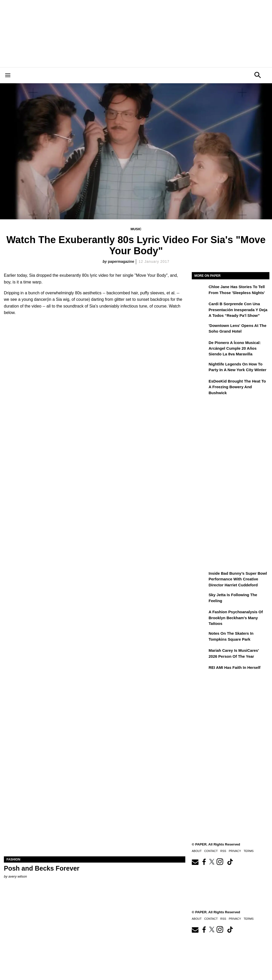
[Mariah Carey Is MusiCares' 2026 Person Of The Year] (200, 654)
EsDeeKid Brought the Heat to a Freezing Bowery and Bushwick (237, 387)
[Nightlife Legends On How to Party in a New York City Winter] (200, 368)
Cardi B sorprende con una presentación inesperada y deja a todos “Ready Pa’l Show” (238, 310)
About (197, 919)
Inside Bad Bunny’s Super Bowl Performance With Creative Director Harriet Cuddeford (238, 579)
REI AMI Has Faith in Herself (234, 667)
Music (136, 229)
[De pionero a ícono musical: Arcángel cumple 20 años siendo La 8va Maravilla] (200, 346)
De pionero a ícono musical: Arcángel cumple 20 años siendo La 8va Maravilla (235, 348)
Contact (211, 919)
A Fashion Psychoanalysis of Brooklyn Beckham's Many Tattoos (236, 618)
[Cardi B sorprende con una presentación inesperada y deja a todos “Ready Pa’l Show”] (200, 308)
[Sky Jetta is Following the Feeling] (200, 599)
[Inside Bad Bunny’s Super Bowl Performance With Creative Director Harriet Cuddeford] (200, 577)
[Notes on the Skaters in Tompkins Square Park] (200, 637)
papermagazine (121, 261)
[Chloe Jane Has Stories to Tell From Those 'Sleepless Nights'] (200, 290)
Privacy (235, 919)
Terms (249, 919)
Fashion (13, 859)
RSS (223, 919)
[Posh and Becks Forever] (95, 811)
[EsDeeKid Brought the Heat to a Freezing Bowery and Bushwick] (200, 385)
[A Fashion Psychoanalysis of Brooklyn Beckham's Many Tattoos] (200, 616)
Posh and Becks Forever (42, 868)
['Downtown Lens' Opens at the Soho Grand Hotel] (200, 329)
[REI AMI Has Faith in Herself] (200, 671)
